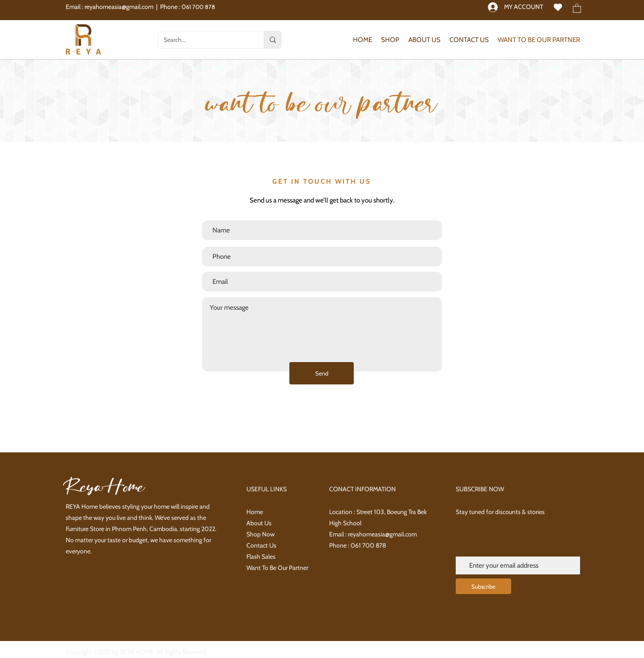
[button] (577, 8)
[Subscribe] (483, 586)
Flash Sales (261, 557)
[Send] (322, 373)
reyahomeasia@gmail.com (119, 7)
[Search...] (204, 40)
